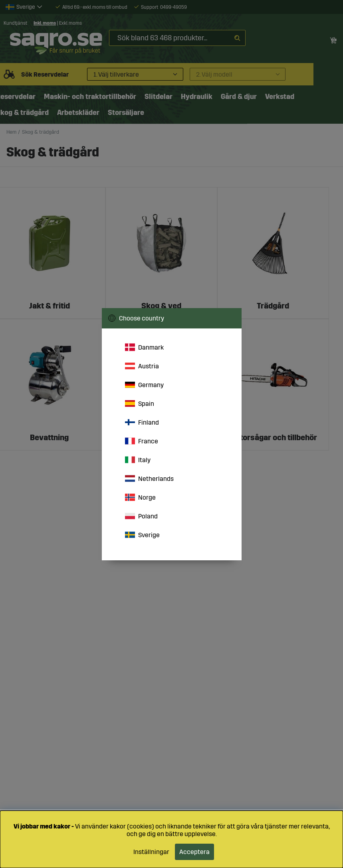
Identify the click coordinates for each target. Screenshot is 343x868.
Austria (142, 366)
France (142, 441)
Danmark (144, 347)
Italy (138, 460)
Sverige (142, 535)
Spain (140, 403)
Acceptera (194, 852)
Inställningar (151, 852)
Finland (142, 422)
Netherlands (149, 478)
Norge (140, 497)
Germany (144, 385)
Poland (141, 516)
